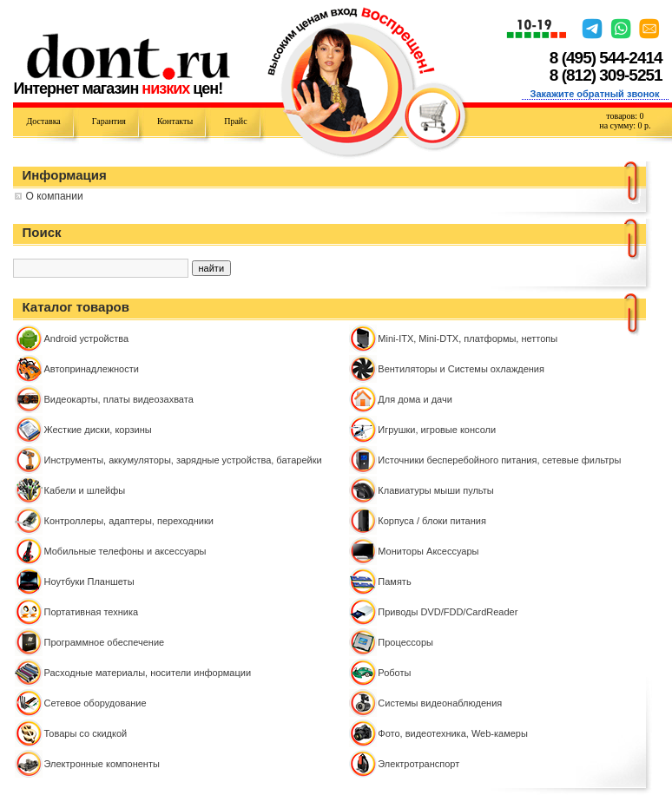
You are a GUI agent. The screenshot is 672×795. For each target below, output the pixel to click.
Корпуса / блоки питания (432, 521)
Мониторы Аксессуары (428, 551)
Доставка (43, 121)
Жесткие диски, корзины (97, 430)
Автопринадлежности (91, 369)
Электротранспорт (418, 764)
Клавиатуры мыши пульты (435, 490)
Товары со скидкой (85, 733)
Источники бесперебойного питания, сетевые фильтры (499, 460)
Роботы (394, 673)
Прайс (235, 121)
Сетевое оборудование (95, 703)
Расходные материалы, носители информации (147, 673)
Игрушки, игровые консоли (437, 430)
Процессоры (405, 642)
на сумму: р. (625, 125)
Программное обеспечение (104, 642)
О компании (54, 196)
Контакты (175, 121)
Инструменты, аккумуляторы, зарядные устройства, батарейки (182, 460)
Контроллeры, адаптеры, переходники (128, 521)
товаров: (625, 116)
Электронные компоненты (101, 764)
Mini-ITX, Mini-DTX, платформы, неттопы (468, 338)
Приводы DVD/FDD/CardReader (448, 612)
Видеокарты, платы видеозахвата (118, 399)
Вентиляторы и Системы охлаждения (461, 369)
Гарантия (109, 121)
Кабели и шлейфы (84, 490)
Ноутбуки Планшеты (89, 581)
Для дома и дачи (415, 399)
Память (394, 581)
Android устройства (86, 338)
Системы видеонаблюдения (440, 703)
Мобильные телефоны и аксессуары (125, 551)
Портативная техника (91, 612)
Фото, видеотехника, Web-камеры (453, 733)
